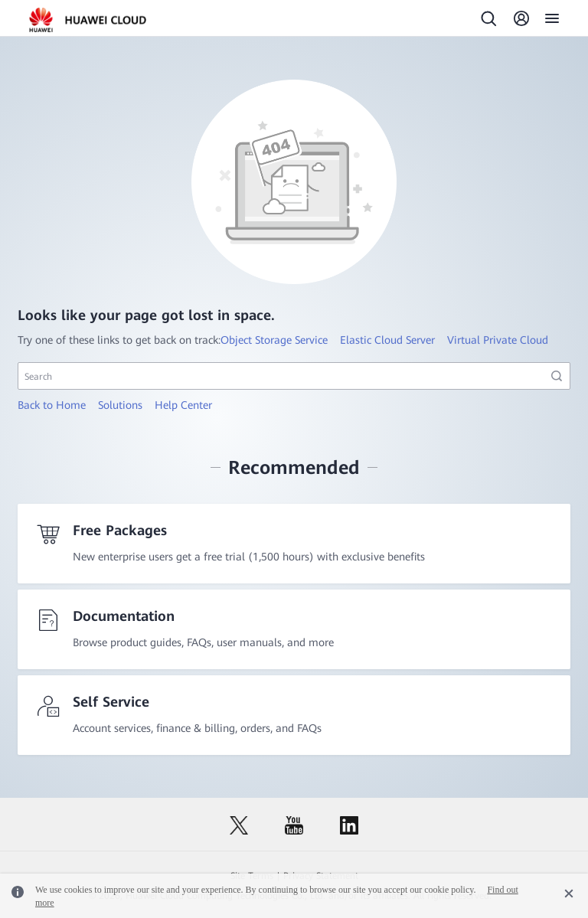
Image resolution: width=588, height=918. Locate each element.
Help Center (183, 405)
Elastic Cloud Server (387, 340)
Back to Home (52, 405)
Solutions (120, 405)
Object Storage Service (274, 340)
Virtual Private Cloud (498, 340)
